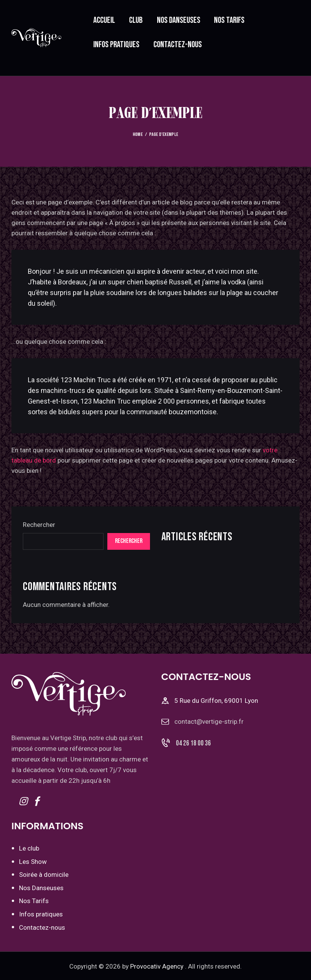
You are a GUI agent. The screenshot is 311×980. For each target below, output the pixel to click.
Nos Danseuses (41, 887)
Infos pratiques (41, 913)
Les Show (33, 861)
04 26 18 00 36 (193, 743)
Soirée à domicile (44, 874)
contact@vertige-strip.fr (209, 721)
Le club (29, 848)
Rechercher (39, 524)
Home (138, 134)
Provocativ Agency (157, 965)
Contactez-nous (42, 926)
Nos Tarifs (34, 900)
